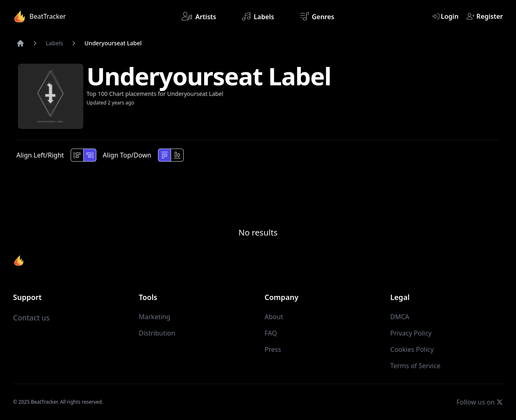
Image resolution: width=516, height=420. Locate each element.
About (274, 317)
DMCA (400, 317)
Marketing (155, 317)
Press (273, 349)
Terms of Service (415, 366)
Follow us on (480, 402)
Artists (199, 16)
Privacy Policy (411, 333)
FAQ (271, 333)
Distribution (157, 333)
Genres (317, 16)
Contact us (31, 318)
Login (446, 16)
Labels (258, 16)
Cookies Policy (412, 349)
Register (485, 16)
